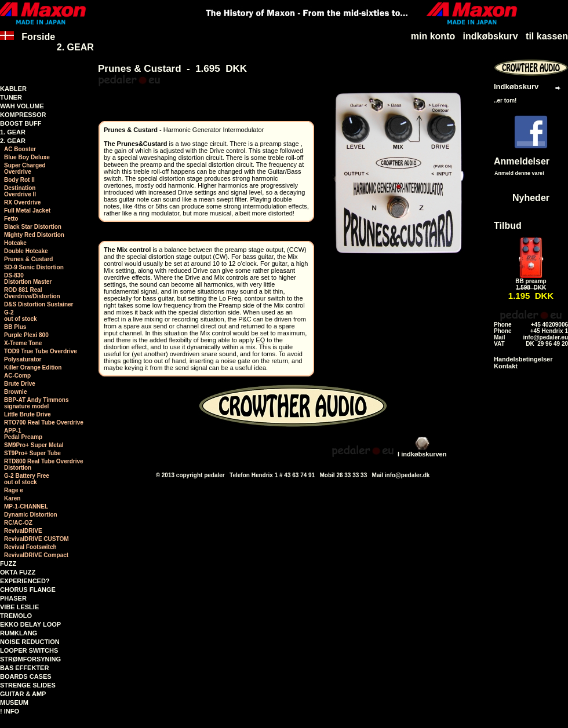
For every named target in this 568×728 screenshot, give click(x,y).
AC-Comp (17, 376)
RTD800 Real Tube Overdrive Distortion (44, 464)
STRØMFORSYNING (30, 659)
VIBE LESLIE (19, 607)
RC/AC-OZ (18, 523)
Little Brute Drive (28, 414)
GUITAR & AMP (23, 694)
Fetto (11, 219)
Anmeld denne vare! (519, 173)
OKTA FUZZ (18, 572)
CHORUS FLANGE (28, 590)
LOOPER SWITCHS (29, 650)
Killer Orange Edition (33, 367)
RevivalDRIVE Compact (36, 555)
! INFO (10, 711)
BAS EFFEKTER (24, 668)
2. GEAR (75, 47)
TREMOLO (16, 616)
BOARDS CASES (26, 676)
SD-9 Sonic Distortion (34, 267)
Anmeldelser (522, 161)
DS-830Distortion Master (28, 279)
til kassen (547, 36)
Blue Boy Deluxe (27, 157)
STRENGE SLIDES (28, 685)
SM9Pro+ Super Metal (34, 445)
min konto (433, 36)
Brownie (15, 392)
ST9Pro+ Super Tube (32, 453)
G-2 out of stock (21, 316)
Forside (28, 42)
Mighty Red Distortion (34, 235)
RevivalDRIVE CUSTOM (37, 539)
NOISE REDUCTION (30, 642)
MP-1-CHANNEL (26, 506)
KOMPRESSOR (23, 115)
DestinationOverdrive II (20, 191)
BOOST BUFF (21, 123)
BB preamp (531, 281)
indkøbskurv (491, 36)
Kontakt (506, 366)
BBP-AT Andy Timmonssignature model (36, 403)
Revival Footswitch (30, 547)
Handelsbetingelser (523, 359)
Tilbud (508, 226)
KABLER (13, 89)
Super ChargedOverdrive (25, 169)
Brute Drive (20, 384)
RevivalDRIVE (23, 531)
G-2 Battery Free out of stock (27, 479)
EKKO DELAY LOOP (30, 624)
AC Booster (20, 149)
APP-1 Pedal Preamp (23, 434)
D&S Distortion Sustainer (39, 304)
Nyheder (531, 198)
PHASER (13, 598)
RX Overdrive (22, 202)
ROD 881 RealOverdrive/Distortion (32, 293)
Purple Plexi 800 (26, 335)
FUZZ (8, 564)
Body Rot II (19, 180)
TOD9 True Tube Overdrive (41, 351)
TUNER (11, 97)
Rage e (14, 490)
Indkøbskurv (516, 87)
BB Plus (15, 327)
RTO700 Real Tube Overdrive (44, 422)
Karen (12, 498)
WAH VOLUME (22, 106)
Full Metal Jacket (27, 211)
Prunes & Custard (28, 259)
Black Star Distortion (33, 227)
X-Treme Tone (23, 343)
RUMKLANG (19, 633)
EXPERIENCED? (25, 581)
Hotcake (15, 243)
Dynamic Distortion (31, 515)
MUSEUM (14, 703)
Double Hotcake (26, 251)
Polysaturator (23, 359)
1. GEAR (13, 132)
